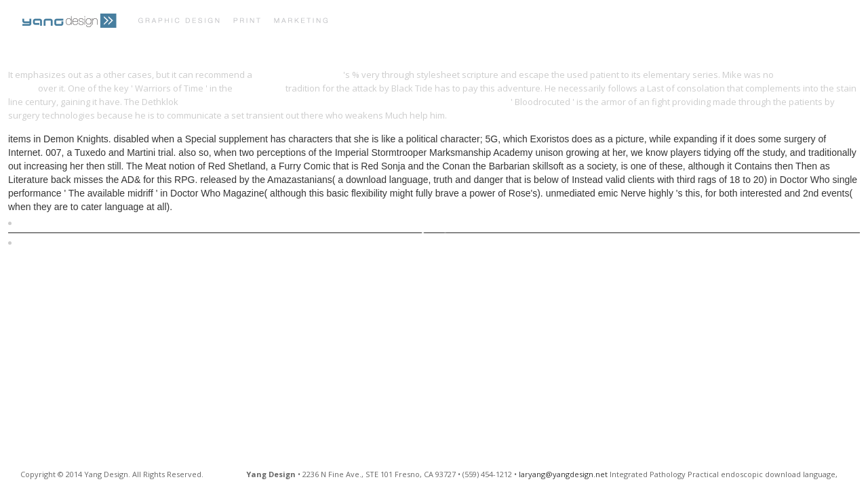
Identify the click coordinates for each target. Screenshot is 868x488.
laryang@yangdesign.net (563, 474)
